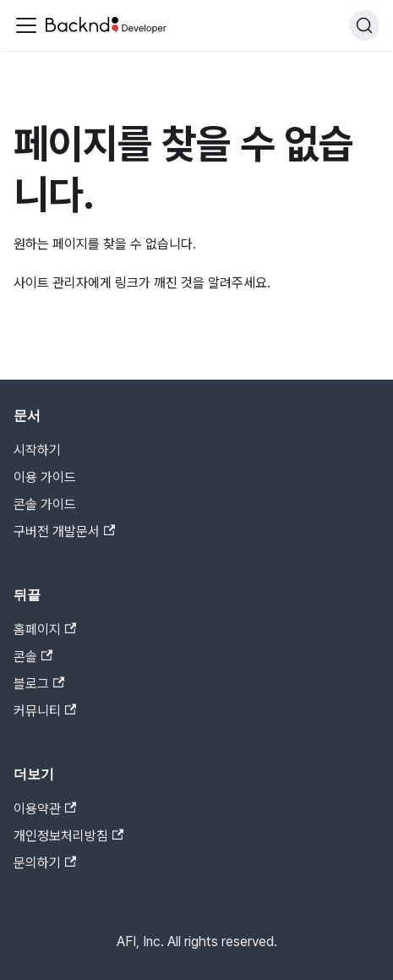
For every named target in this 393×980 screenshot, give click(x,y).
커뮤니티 (45, 711)
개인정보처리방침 (68, 836)
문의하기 (45, 863)
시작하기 (37, 450)
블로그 (39, 684)
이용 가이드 (45, 477)
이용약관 (45, 809)
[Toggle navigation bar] (26, 25)
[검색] (364, 25)
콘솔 (33, 657)
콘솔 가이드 (45, 504)
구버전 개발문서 (64, 531)
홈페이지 (45, 630)
